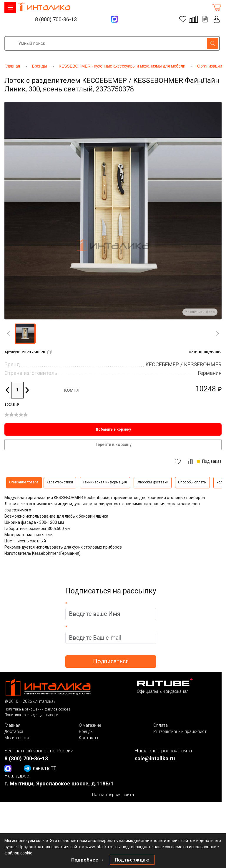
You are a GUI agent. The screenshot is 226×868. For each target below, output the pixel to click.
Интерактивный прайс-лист (180, 731)
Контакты (88, 738)
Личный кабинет (217, 19)
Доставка (14, 731)
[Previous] (9, 334)
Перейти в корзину (113, 444)
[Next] (217, 334)
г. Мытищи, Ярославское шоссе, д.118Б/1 (59, 784)
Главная (12, 725)
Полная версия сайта (113, 795)
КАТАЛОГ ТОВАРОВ (10, 8)
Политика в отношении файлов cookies (37, 709)
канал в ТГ (40, 768)
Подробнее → (88, 860)
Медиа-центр (17, 738)
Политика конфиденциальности (31, 715)
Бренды (86, 731)
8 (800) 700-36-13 (56, 19)
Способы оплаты (192, 482)
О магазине (90, 725)
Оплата (161, 725)
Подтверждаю (132, 860)
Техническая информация (105, 482)
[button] (25, 334)
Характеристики (60, 482)
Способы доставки (152, 482)
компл (72, 390)
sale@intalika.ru (155, 758)
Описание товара (24, 482)
